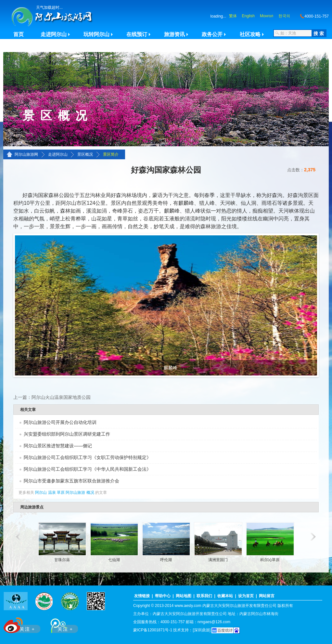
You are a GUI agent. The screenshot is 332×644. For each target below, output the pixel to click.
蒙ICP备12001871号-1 (153, 630)
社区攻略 (250, 34)
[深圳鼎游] (202, 630)
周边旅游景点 (32, 507)
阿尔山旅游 (75, 493)
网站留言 (267, 596)
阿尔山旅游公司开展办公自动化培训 (60, 422)
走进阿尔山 (54, 34)
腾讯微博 (61, 624)
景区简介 (111, 154)
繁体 (233, 16)
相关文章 (28, 410)
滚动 (17, 537)
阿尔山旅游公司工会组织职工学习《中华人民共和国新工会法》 (87, 469)
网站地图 (184, 596)
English (248, 16)
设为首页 (246, 596)
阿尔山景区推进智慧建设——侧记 (58, 446)
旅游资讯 (174, 34)
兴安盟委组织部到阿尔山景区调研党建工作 (67, 434)
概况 (90, 493)
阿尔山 (41, 493)
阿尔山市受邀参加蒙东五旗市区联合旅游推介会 (71, 481)
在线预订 (137, 34)
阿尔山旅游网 (26, 154)
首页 (19, 34)
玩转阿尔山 (96, 34)
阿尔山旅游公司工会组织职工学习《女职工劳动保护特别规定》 (87, 457)
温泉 (52, 493)
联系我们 (204, 596)
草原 (61, 493)
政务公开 (212, 34)
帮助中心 (163, 596)
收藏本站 (225, 596)
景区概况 (85, 154)
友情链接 (142, 596)
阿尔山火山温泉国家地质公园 (61, 397)
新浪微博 (23, 624)
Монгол (267, 16)
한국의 (284, 16)
